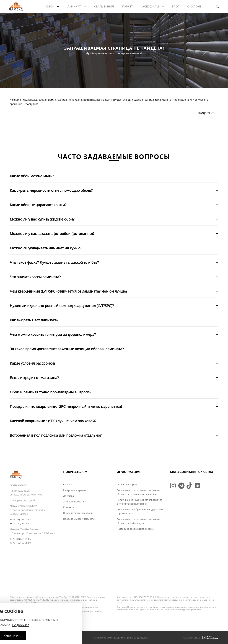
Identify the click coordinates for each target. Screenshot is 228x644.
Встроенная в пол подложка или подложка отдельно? (56, 435)
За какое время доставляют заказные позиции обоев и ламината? (67, 349)
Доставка (69, 496)
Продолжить (207, 113)
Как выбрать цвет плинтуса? (34, 320)
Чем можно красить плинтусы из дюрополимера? (53, 334)
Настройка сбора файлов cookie (135, 529)
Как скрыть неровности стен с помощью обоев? (51, 190)
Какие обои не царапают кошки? (38, 205)
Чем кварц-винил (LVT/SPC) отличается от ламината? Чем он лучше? (69, 291)
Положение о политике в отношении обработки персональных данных (138, 492)
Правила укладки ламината (79, 519)
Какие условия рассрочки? (33, 363)
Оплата (67, 484)
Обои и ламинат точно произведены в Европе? (50, 392)
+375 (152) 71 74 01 (20, 523)
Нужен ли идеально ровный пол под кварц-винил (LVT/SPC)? (62, 306)
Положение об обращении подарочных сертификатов (140, 511)
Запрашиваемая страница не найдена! (117, 53)
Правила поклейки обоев (78, 513)
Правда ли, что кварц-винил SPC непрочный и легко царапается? (66, 406)
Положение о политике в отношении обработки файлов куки (138, 521)
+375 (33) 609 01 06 (20, 539)
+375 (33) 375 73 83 (20, 520)
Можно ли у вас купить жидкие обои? (42, 219)
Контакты (69, 507)
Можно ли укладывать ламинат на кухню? (46, 248)
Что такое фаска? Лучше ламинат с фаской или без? (54, 262)
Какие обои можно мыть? (32, 176)
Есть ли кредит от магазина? (34, 378)
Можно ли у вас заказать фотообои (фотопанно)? (52, 234)
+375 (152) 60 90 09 (20, 543)
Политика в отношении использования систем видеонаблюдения (139, 502)
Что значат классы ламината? (35, 277)
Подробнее (21, 625)
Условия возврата (73, 502)
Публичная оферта (128, 484)
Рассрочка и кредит (75, 490)
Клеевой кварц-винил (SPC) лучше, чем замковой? (53, 421)
